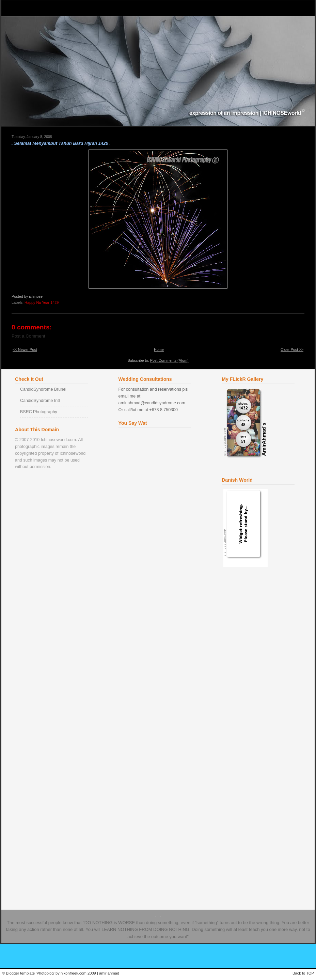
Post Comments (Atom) (169, 360)
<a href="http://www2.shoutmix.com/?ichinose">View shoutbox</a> (156, 660)
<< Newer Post (25, 349)
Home (159, 349)
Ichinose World (35, 8)
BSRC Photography (39, 412)
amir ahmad (109, 973)
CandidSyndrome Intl (40, 401)
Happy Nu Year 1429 (42, 302)
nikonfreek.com (74, 973)
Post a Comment (28, 336)
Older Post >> (292, 349)
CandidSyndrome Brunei (43, 389)
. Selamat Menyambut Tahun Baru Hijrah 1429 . (61, 143)
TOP (310, 973)
